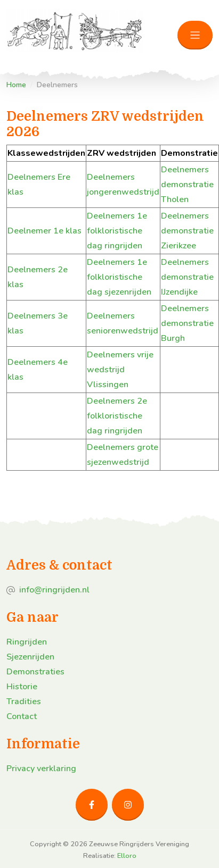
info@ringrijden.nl (54, 590)
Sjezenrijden (30, 657)
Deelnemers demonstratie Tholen (187, 185)
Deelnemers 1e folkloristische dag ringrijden (117, 231)
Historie (22, 687)
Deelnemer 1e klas (44, 231)
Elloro (127, 856)
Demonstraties (35, 672)
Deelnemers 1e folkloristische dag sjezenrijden (119, 277)
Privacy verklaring (41, 769)
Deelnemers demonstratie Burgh (187, 323)
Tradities (24, 702)
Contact (22, 716)
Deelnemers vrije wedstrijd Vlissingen (120, 370)
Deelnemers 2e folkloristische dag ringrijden (117, 416)
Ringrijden (27, 642)
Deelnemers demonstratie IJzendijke (187, 277)
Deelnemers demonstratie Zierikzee (187, 231)
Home (16, 85)
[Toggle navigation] (195, 35)
